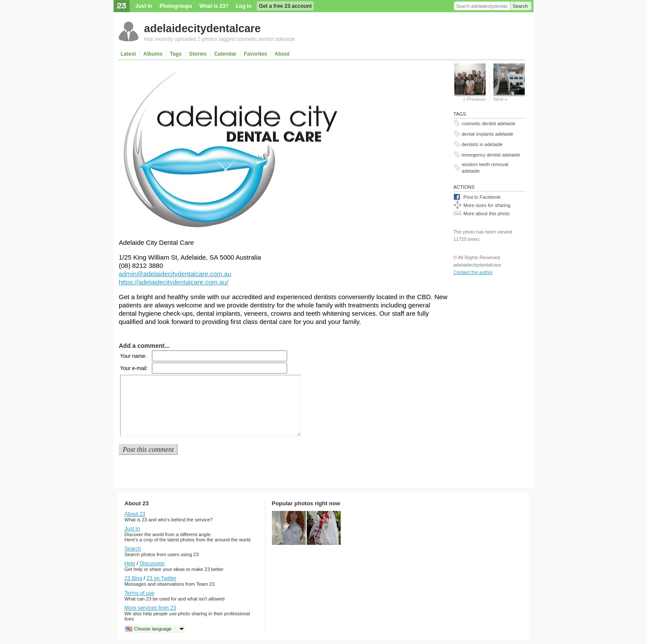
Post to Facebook (482, 197)
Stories (198, 54)
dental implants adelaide (488, 134)
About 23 (135, 514)
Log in (244, 6)
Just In (144, 6)
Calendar (225, 54)
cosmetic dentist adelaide (489, 123)
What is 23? (214, 6)
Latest (128, 54)
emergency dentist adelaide (491, 155)
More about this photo (486, 214)
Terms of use (139, 593)
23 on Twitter (161, 578)
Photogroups (176, 6)
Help (130, 564)
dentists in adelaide (482, 144)
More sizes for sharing (487, 205)
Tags (176, 54)
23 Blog (133, 578)
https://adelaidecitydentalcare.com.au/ (174, 282)
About (282, 54)
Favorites (256, 54)
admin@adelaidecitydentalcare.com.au (175, 274)
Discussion (152, 564)
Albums (153, 54)
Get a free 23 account (285, 6)
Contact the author (473, 272)
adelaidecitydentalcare (202, 28)
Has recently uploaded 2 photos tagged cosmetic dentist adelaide (220, 39)
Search (520, 6)
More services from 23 (150, 608)
